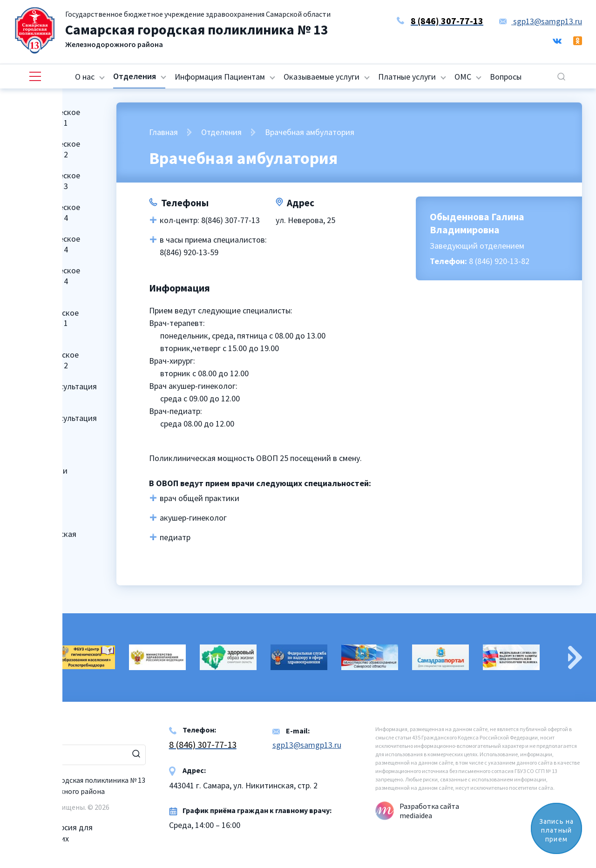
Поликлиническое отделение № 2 (47, 149)
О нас (85, 77)
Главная (163, 132)
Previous (21, 658)
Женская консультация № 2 (55, 423)
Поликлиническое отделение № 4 (47, 212)
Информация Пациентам (220, 77)
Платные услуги (407, 77)
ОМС (463, 77)
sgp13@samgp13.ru (541, 21)
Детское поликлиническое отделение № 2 (46, 355)
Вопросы (506, 77)
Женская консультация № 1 (55, 392)
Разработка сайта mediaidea (429, 811)
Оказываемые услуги (322, 77)
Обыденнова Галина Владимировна (477, 223)
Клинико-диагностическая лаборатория (45, 534)
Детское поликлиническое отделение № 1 (46, 312)
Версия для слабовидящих (53, 827)
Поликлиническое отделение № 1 (47, 117)
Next (575, 658)
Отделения (135, 76)
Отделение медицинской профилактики (40, 460)
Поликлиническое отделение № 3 (47, 181)
